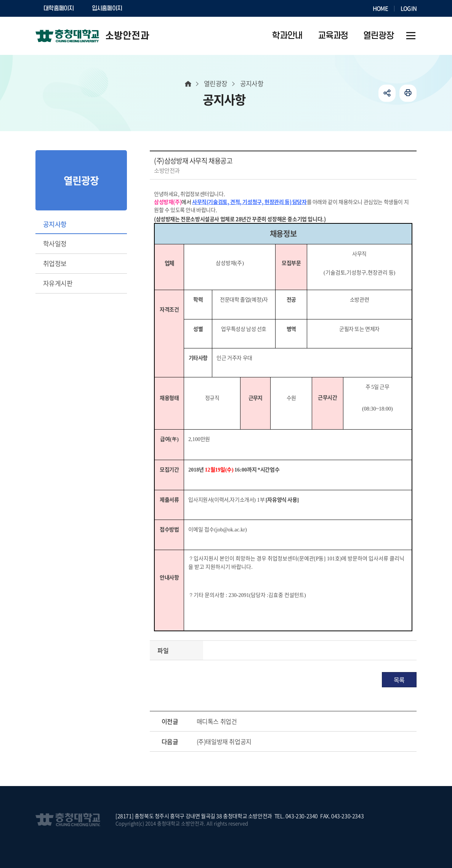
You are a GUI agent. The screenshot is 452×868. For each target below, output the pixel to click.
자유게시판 (58, 283)
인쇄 (408, 93)
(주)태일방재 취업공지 (224, 741)
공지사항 (55, 224)
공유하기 (387, 93)
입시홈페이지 (107, 8)
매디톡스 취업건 (217, 721)
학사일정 (55, 243)
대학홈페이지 (59, 8)
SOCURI (149, 8)
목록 (399, 680)
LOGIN (409, 8)
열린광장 (216, 83)
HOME (380, 8)
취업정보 (55, 263)
